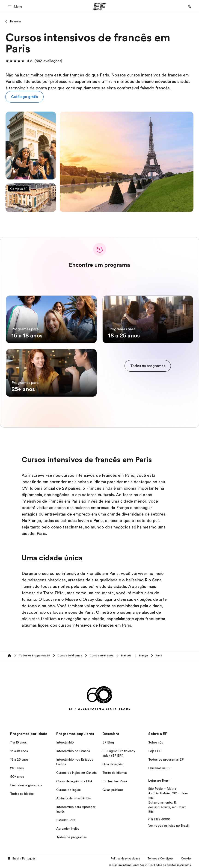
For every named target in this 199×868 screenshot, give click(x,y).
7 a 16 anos (18, 741)
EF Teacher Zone (115, 779)
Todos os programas (71, 835)
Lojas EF (155, 749)
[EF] (99, 6)
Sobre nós (156, 741)
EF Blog (108, 741)
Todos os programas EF (166, 758)
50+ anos (17, 775)
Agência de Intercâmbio (74, 796)
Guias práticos (113, 788)
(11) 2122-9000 (159, 817)
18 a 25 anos (19, 758)
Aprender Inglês (68, 827)
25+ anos (17, 766)
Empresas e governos (26, 783)
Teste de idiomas (115, 771)
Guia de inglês (113, 762)
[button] (16, 6)
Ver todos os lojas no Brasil (168, 824)
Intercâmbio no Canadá (73, 749)
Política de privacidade (125, 857)
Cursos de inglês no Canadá (76, 771)
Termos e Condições (160, 857)
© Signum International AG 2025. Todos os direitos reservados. (150, 863)
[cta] (148, 365)
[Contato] (190, 6)
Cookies (186, 857)
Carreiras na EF (159, 766)
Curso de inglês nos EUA (74, 779)
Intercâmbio (65, 741)
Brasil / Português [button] (21, 857)
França (15, 21)
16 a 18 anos (19, 749)
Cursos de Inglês (68, 788)
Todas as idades (22, 792)
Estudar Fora (66, 818)
